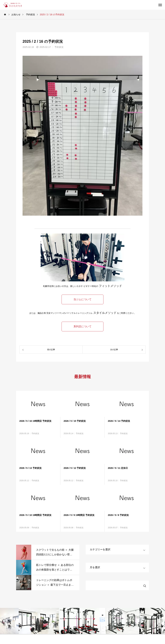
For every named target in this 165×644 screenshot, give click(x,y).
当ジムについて (82, 299)
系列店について (82, 326)
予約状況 (59, 47)
